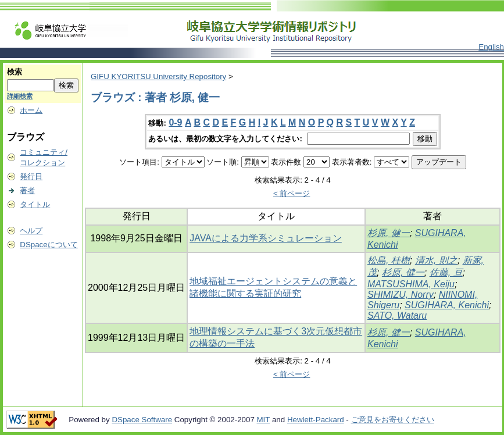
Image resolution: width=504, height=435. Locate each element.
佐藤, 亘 (446, 272)
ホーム (31, 110)
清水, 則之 (436, 260)
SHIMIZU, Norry (401, 295)
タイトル (35, 204)
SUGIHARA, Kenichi (447, 305)
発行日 (31, 177)
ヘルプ (31, 231)
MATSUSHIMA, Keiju (411, 284)
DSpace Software (142, 420)
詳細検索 (20, 96)
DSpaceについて (49, 245)
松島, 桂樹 (389, 260)
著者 (27, 190)
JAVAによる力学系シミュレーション (266, 238)
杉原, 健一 (389, 233)
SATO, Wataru (397, 315)
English (491, 47)
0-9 (175, 122)
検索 (15, 72)
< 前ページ (292, 193)
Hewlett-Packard (316, 420)
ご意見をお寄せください (393, 420)
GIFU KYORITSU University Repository (158, 76)
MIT (264, 420)
